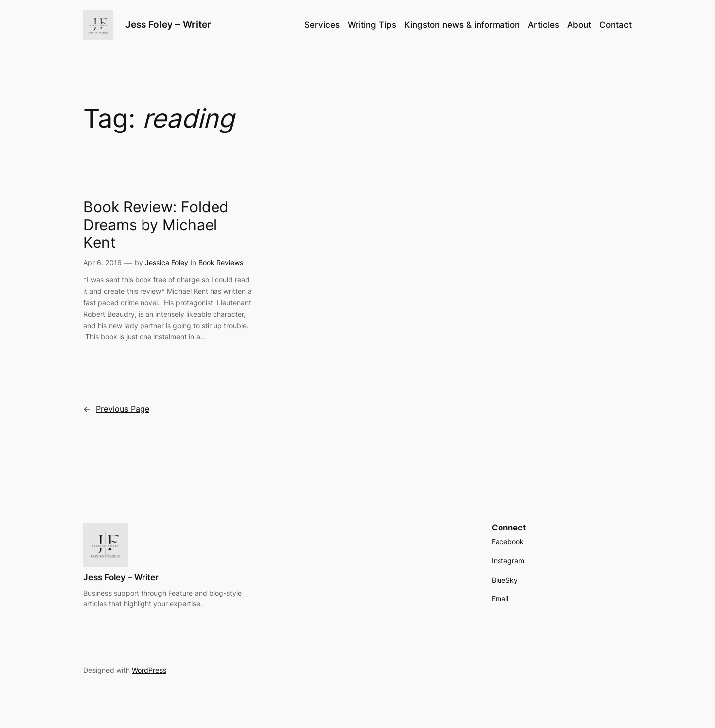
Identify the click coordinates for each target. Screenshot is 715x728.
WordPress (149, 670)
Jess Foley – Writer (168, 24)
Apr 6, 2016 (103, 262)
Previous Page (116, 409)
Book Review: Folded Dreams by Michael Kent (156, 225)
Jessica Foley (167, 262)
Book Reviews (221, 262)
